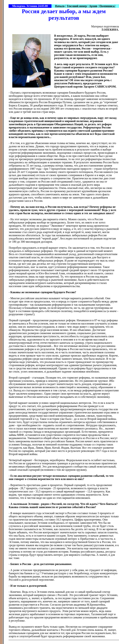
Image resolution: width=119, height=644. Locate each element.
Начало (60, 6)
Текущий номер (77, 6)
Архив (93, 6)
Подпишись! (107, 6)
